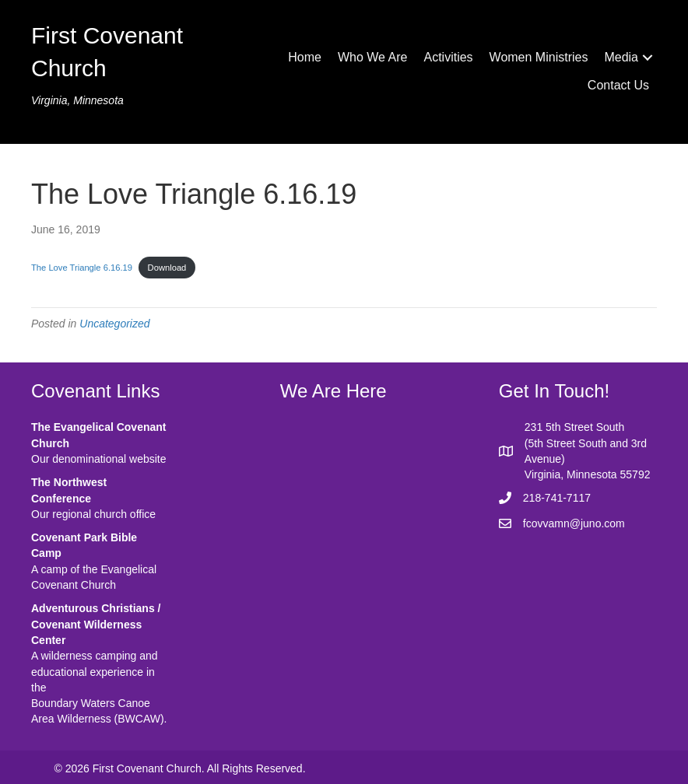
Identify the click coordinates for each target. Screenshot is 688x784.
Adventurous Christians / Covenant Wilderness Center (96, 624)
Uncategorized (114, 324)
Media (621, 57)
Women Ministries (539, 57)
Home (305, 57)
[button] (648, 58)
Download (167, 268)
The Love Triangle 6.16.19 (82, 268)
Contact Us (618, 85)
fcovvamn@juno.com (574, 523)
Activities (448, 57)
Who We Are (373, 57)
